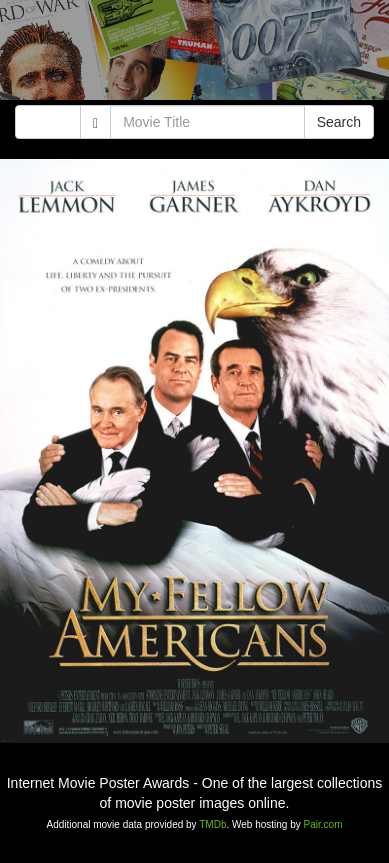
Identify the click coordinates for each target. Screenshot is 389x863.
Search (339, 122)
